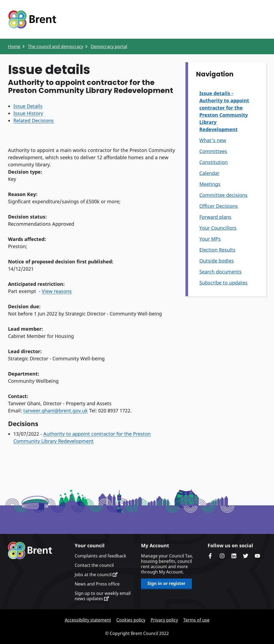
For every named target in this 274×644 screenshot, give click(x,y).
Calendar (209, 173)
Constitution (214, 162)
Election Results (217, 250)
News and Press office (97, 584)
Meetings (210, 184)
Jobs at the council (96, 575)
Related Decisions (34, 120)
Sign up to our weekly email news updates (103, 596)
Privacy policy (164, 620)
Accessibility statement (88, 620)
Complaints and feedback (100, 556)
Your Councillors (218, 228)
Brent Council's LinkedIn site (234, 556)
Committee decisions (223, 195)
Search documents (220, 272)
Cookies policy (131, 620)
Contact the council (94, 565)
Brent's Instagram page (222, 556)
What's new (213, 140)
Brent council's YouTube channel (257, 556)
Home (14, 46)
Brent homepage (30, 551)
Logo (32, 19)
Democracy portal (109, 46)
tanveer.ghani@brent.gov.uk (56, 411)
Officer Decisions (219, 206)
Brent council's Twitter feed (246, 556)
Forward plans (215, 217)
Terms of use (196, 620)
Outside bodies (217, 261)
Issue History (28, 113)
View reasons (57, 291)
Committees (213, 151)
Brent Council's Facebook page (210, 556)
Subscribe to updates (223, 283)
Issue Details (28, 106)
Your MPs (210, 239)
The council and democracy (56, 46)
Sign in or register (166, 583)
